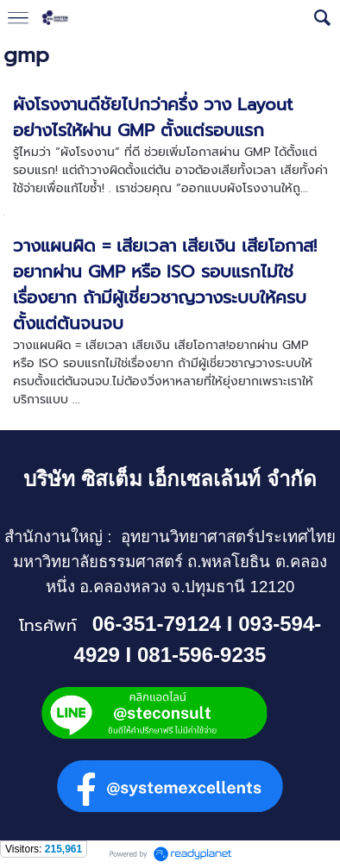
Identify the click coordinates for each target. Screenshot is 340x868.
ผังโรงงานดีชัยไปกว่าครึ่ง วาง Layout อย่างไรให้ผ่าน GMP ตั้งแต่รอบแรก (153, 117)
